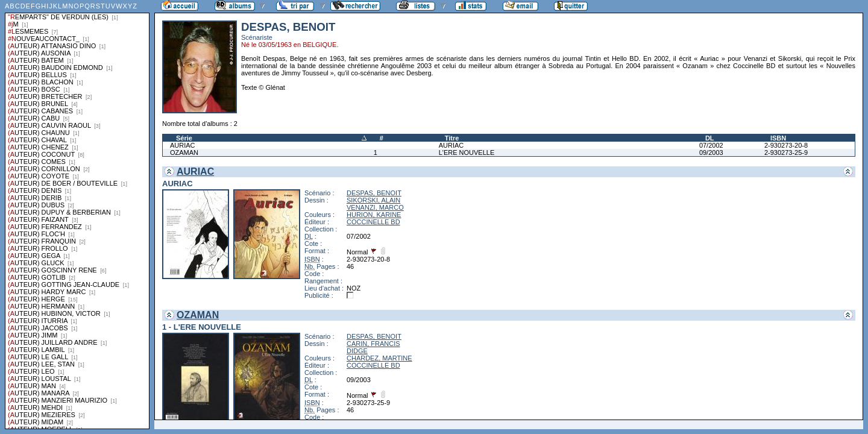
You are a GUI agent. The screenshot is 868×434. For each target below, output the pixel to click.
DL (710, 138)
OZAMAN (184, 153)
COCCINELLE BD (373, 222)
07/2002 (711, 145)
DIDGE (357, 351)
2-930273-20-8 (786, 145)
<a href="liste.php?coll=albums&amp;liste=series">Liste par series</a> (77, 215)
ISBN (778, 138)
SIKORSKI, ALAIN (373, 200)
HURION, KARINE (374, 215)
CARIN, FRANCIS (373, 344)
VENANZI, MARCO (375, 207)
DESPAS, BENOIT (374, 193)
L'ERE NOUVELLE (467, 153)
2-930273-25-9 (786, 153)
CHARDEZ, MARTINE (379, 358)
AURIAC (183, 145)
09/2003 (711, 153)
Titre (452, 138)
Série (184, 138)
